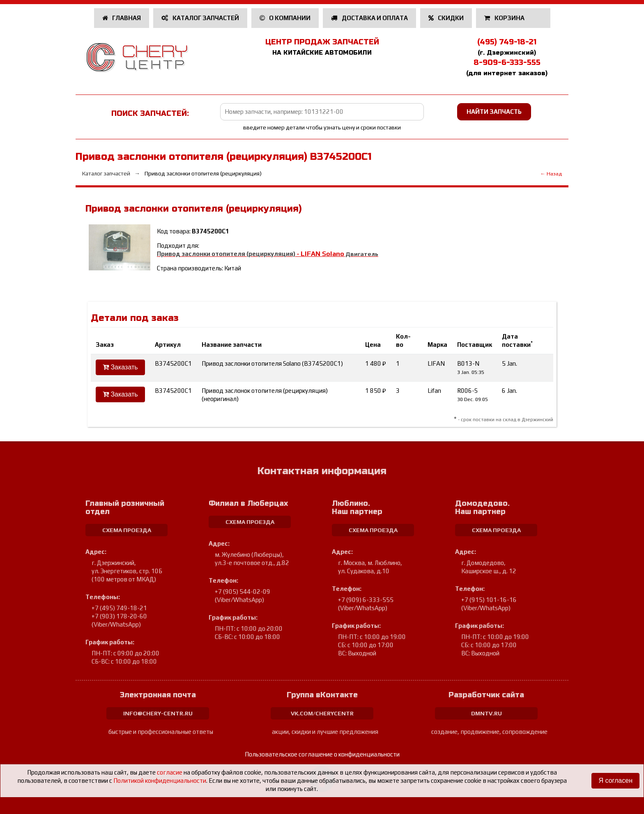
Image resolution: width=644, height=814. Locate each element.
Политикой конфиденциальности (160, 781)
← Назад (551, 174)
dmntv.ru (486, 713)
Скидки (446, 18)
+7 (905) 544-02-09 (243, 591)
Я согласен (615, 781)
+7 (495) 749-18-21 (119, 608)
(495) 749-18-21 (507, 42)
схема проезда (127, 530)
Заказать (120, 367)
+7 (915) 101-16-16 (489, 600)
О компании (285, 18)
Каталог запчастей (200, 18)
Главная (122, 18)
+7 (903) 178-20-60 (119, 616)
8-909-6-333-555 (507, 62)
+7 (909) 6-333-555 (366, 600)
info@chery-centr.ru (158, 713)
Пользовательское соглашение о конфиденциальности (322, 754)
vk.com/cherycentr (322, 713)
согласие (170, 772)
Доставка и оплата (369, 18)
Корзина (505, 18)
